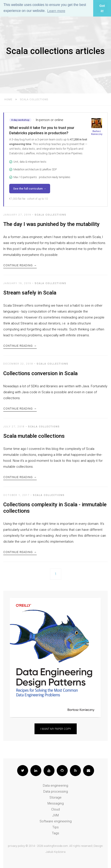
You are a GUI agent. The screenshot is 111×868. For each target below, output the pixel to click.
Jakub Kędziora (55, 852)
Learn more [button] (56, 11)
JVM (55, 815)
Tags (55, 833)
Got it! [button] (102, 8)
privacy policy (16, 846)
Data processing (56, 792)
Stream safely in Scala (30, 293)
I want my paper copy (56, 729)
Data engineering (55, 786)
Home (8, 100)
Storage (55, 797)
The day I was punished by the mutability (51, 224)
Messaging (56, 803)
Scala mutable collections (34, 436)
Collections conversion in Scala (40, 373)
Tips (55, 827)
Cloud (55, 809)
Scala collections (51, 215)
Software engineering (56, 821)
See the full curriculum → (30, 189)
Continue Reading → (20, 265)
